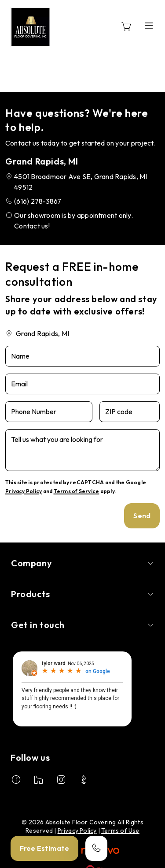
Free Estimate (44, 848)
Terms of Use (120, 831)
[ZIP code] (130, 412)
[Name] (82, 356)
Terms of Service (77, 491)
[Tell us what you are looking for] (82, 450)
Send (142, 516)
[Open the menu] (149, 25)
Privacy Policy (24, 491)
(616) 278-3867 (38, 201)
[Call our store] (96, 848)
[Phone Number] (49, 412)
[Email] (82, 384)
